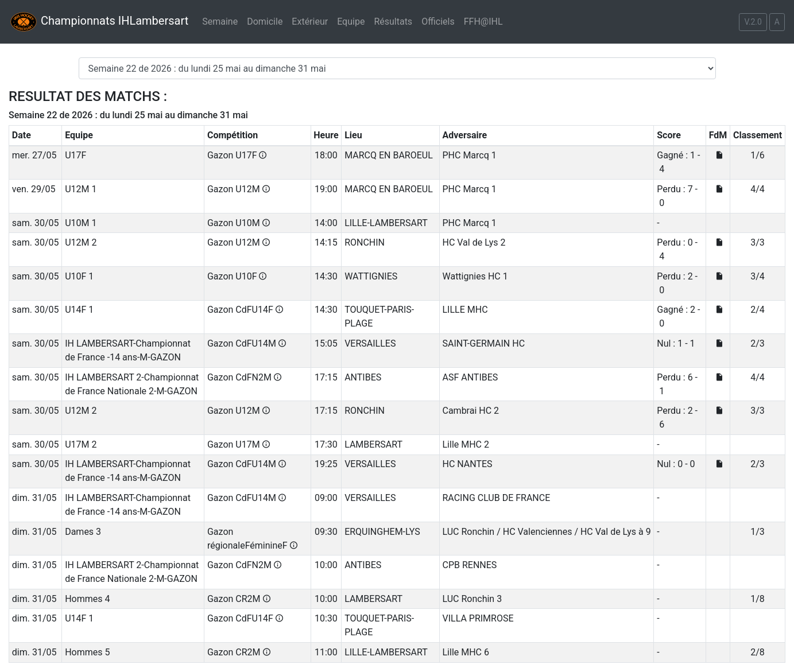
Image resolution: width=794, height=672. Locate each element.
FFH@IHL (483, 22)
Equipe (351, 22)
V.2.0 (753, 22)
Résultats (393, 22)
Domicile (265, 22)
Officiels (438, 22)
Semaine (220, 22)
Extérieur (310, 22)
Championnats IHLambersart (99, 22)
